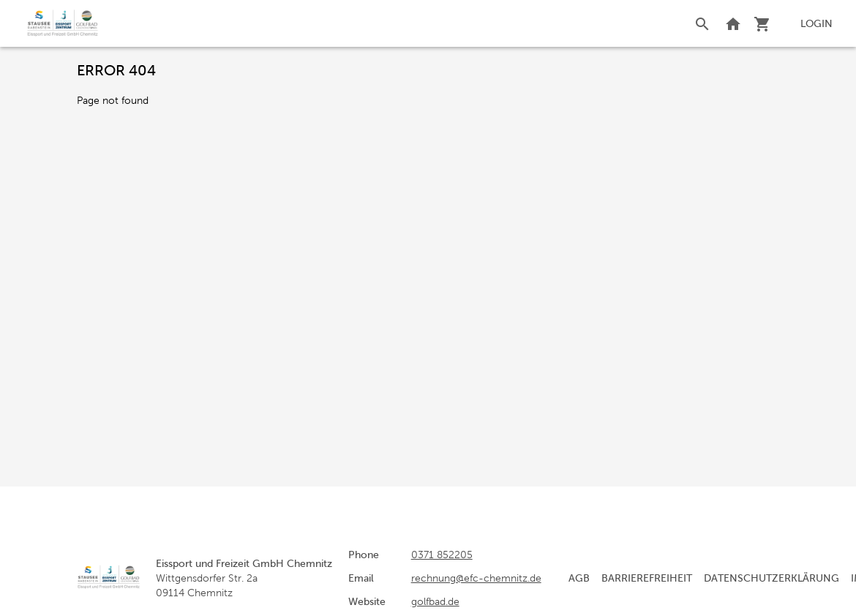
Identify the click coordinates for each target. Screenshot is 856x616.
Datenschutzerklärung (771, 578)
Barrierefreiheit (647, 578)
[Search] (702, 23)
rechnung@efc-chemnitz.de (476, 578)
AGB (579, 578)
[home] (63, 23)
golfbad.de (435, 601)
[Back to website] (733, 23)
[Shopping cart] (762, 23)
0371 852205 (442, 555)
